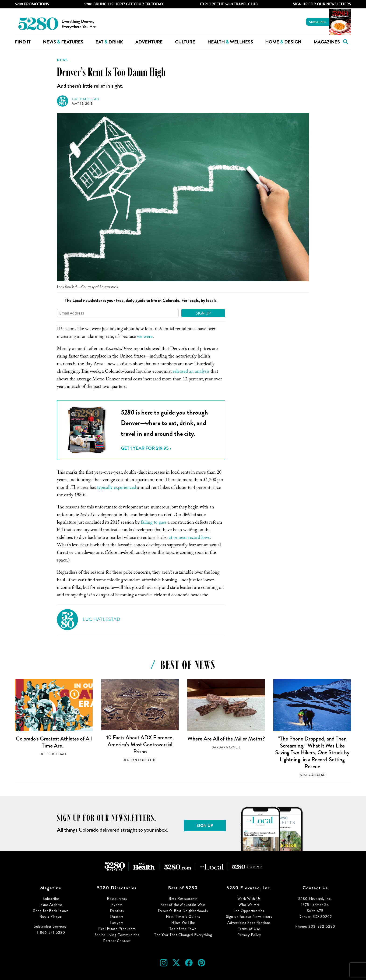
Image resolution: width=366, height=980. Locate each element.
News (62, 60)
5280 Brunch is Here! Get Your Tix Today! (124, 4)
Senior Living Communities (117, 935)
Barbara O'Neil (226, 747)
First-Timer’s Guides (183, 917)
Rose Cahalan (312, 775)
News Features (63, 42)
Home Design (283, 42)
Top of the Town (183, 929)
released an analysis (191, 372)
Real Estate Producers (117, 929)
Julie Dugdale (54, 754)
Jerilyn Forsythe (140, 760)
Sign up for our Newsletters (249, 917)
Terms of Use (249, 929)
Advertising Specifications (249, 923)
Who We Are (249, 905)
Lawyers (117, 923)
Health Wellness (230, 42)
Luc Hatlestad (85, 99)
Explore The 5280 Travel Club (229, 4)
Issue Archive (51, 905)
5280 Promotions (32, 4)
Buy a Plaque (51, 917)
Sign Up (203, 313)
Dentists (117, 911)
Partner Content (117, 941)
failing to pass (154, 523)
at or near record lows (189, 538)
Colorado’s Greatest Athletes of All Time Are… (54, 742)
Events (117, 905)
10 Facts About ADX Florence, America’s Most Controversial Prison (140, 744)
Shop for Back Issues (51, 911)
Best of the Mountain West (183, 905)
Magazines (327, 42)
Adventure (149, 42)
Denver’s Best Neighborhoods (183, 911)
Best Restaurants (183, 899)
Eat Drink (109, 42)
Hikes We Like (183, 923)
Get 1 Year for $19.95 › (146, 448)
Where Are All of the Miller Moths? (226, 739)
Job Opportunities (249, 911)
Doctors (117, 917)
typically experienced (117, 488)
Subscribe (318, 22)
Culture (185, 42)
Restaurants (117, 899)
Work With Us (249, 899)
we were (145, 337)
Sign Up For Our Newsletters (322, 4)
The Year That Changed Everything (183, 935)
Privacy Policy (249, 935)
